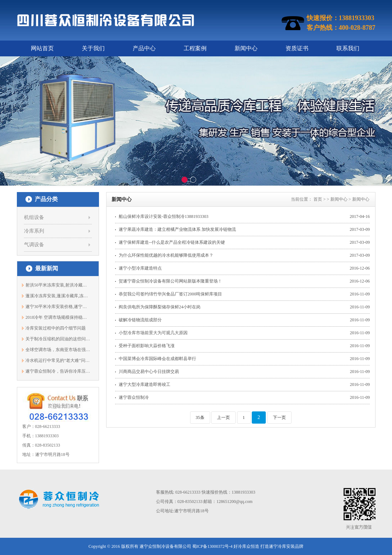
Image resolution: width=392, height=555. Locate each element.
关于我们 (93, 48)
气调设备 (34, 245)
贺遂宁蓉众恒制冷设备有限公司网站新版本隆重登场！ (170, 281)
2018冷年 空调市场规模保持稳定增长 (58, 317)
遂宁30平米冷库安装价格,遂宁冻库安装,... (58, 307)
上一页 (223, 418)
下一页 (279, 418)
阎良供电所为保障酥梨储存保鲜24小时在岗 (160, 307)
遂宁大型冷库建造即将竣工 (145, 384)
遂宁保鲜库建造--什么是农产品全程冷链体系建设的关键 (172, 242)
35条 (200, 418)
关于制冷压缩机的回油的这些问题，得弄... (58, 339)
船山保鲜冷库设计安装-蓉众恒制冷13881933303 (164, 216)
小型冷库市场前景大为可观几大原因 (153, 333)
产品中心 (144, 48)
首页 (318, 199)
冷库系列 (34, 231)
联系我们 (348, 48)
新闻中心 (246, 48)
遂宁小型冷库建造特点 (140, 268)
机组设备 (34, 217)
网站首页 (42, 48)
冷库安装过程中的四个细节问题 (56, 328)
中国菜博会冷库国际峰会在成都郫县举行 (157, 359)
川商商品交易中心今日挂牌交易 (149, 372)
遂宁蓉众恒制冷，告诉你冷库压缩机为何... (58, 371)
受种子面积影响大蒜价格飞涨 (147, 346)
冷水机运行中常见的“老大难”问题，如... (58, 360)
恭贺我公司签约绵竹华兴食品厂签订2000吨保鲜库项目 (170, 294)
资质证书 (297, 48)
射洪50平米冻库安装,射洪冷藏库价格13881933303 (58, 285)
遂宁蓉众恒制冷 (134, 397)
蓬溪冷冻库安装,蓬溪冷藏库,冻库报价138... (58, 296)
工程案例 (195, 48)
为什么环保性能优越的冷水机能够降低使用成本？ (166, 255)
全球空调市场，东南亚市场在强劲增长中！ (58, 350)
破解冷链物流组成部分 (140, 320)
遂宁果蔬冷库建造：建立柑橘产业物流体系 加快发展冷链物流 (177, 229)
